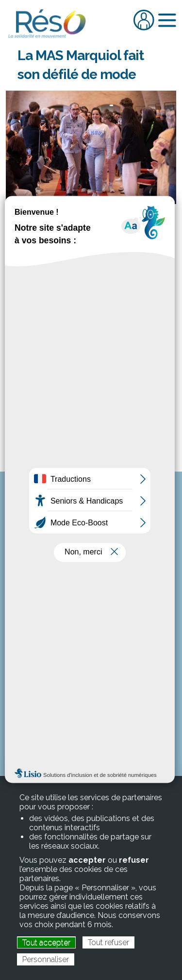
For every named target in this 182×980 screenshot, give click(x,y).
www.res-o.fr (91, 580)
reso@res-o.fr (104, 569)
